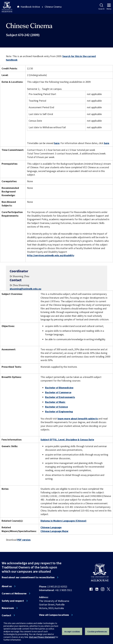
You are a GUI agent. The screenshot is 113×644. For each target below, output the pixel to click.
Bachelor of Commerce (58, 392)
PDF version (24, 540)
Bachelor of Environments (60, 397)
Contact (6, 615)
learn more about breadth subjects (78, 419)
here (57, 143)
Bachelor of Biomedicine (59, 388)
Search (101, 7)
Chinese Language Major (54, 531)
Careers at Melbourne (14, 593)
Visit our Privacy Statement (42, 637)
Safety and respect (13, 601)
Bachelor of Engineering (59, 412)
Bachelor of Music (55, 402)
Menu (109, 7)
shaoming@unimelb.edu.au (25, 289)
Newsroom (8, 608)
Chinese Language (51, 527)
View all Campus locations (54, 615)
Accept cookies (72, 631)
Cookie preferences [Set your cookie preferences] (97, 631)
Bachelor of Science (56, 407)
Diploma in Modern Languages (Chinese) (63, 521)
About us (7, 586)
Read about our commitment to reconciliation (28, 577)
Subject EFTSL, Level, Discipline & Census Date (67, 440)
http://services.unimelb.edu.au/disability (51, 255)
